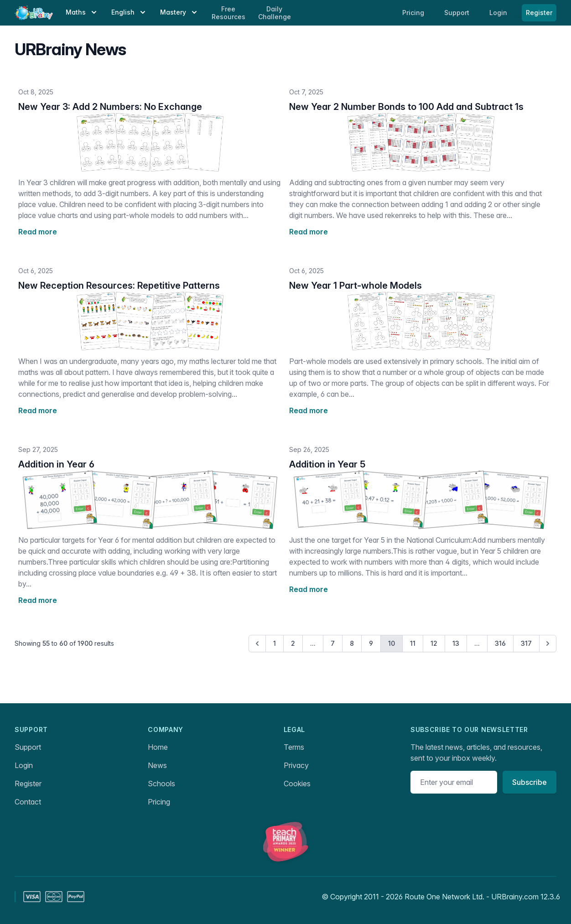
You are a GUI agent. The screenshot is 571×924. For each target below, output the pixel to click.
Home (158, 747)
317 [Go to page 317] (526, 643)
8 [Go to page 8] (352, 643)
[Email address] (454, 782)
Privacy (296, 765)
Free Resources (228, 13)
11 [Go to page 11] (413, 643)
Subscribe (529, 782)
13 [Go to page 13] (456, 643)
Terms (294, 747)
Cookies (297, 784)
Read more (38, 232)
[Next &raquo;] (548, 644)
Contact (28, 802)
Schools (161, 784)
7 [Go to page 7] (333, 643)
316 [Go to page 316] (500, 643)
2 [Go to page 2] (293, 643)
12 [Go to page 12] (434, 643)
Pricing (159, 802)
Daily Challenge (275, 13)
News (157, 765)
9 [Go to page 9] (371, 643)
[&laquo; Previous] (257, 644)
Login (499, 13)
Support (28, 747)
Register (539, 13)
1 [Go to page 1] (275, 643)
